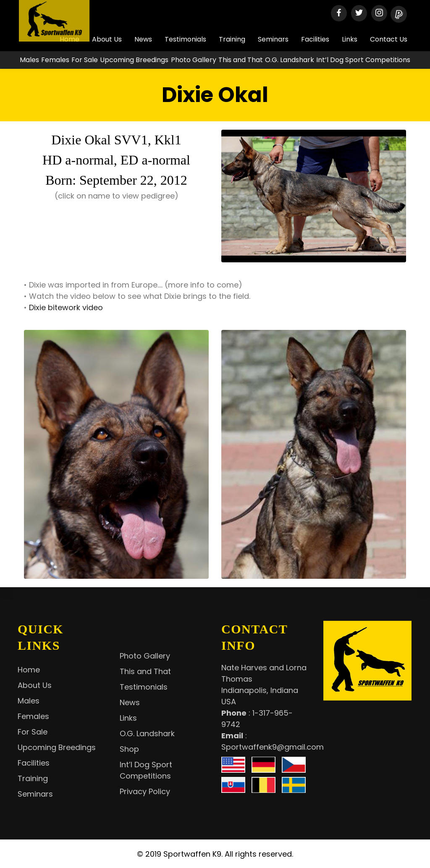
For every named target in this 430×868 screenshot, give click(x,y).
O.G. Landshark (290, 60)
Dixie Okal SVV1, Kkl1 (116, 140)
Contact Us (389, 39)
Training (232, 39)
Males (29, 60)
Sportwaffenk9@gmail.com (273, 747)
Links (350, 39)
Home (29, 670)
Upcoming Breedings (134, 60)
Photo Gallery (194, 60)
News (143, 39)
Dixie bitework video (66, 307)
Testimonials (185, 39)
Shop (129, 749)
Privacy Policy (145, 791)
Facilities (315, 39)
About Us (35, 685)
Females (55, 60)
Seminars (273, 39)
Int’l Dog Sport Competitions (363, 60)
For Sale (85, 60)
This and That (241, 60)
